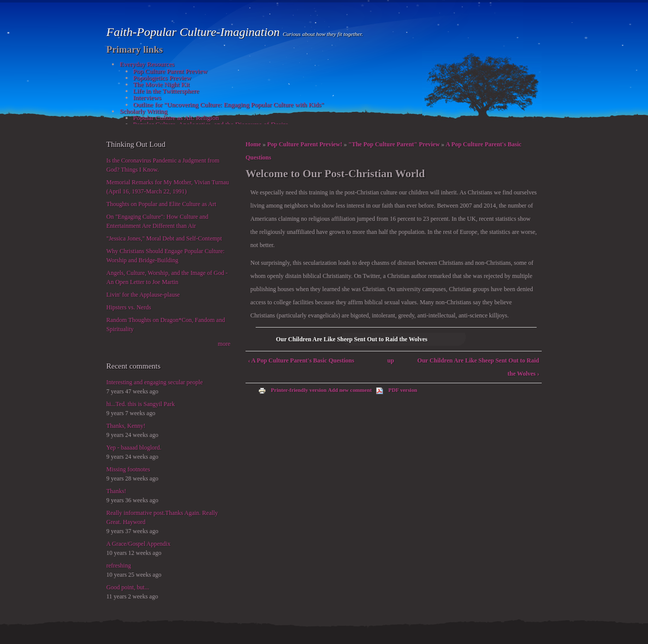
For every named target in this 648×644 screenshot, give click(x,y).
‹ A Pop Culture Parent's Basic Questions (301, 360)
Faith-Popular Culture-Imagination (194, 32)
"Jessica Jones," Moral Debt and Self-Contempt (164, 238)
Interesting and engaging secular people (155, 382)
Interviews (147, 97)
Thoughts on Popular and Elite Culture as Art (161, 204)
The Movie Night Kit (161, 84)
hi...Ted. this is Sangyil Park (140, 404)
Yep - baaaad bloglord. (134, 448)
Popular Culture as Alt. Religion (176, 118)
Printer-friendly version (292, 390)
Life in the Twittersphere (166, 91)
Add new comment (350, 390)
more (224, 344)
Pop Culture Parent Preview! (305, 144)
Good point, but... (128, 587)
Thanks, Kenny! (126, 426)
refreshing (119, 566)
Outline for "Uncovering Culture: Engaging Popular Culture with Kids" (229, 105)
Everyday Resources (147, 64)
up (391, 360)
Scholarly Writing (143, 111)
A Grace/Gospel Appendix (138, 544)
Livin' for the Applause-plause (143, 295)
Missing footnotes (128, 469)
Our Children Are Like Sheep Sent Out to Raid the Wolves (352, 339)
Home (253, 144)
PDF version (396, 390)
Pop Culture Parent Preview (170, 71)
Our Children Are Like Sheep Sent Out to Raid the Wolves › (478, 367)
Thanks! (116, 491)
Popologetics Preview (162, 78)
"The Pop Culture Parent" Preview (394, 144)
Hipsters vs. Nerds (129, 307)
